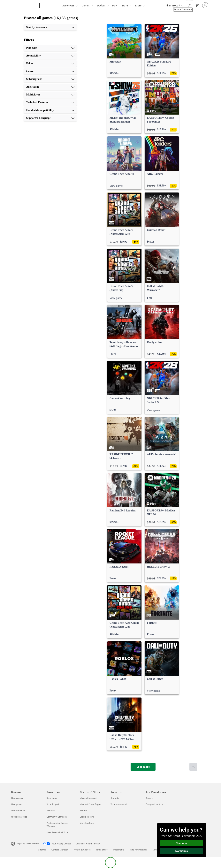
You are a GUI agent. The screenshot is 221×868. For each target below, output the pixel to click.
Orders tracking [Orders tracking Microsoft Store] (87, 817)
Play (114, 5)
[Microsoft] (24, 5)
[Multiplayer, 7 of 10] (50, 95)
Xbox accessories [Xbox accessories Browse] (19, 817)
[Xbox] (50, 5)
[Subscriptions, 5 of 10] (50, 79)
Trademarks (118, 850)
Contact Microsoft (60, 850)
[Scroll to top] (193, 767)
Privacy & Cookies (82, 850)
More (138, 5)
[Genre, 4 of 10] (50, 71)
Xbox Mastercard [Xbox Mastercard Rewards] (118, 804)
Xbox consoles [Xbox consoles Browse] (18, 798)
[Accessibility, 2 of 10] (50, 56)
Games (86, 5)
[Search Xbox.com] (189, 5)
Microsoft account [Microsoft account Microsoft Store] (88, 798)
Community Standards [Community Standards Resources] (57, 817)
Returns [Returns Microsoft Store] (83, 810)
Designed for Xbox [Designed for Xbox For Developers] (155, 804)
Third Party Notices (138, 850)
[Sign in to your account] (205, 5)
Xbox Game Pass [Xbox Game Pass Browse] (19, 810)
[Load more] (143, 767)
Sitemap (42, 850)
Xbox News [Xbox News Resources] (52, 798)
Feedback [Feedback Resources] (51, 810)
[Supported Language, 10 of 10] (50, 118)
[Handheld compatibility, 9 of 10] (50, 110)
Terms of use (102, 850)
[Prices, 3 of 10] (50, 64)
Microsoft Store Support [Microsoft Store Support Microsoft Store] (91, 804)
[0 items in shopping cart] (197, 5)
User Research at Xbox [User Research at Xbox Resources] (57, 832)
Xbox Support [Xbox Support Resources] (53, 804)
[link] (124, 51)
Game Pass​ (68, 5)
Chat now (182, 843)
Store (125, 5)
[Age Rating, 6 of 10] (50, 87)
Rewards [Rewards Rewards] (115, 798)
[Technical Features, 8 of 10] (50, 102)
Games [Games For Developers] (149, 798)
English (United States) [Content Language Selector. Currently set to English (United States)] (28, 843)
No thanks (182, 851)
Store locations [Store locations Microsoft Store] (87, 823)
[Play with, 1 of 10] (50, 48)
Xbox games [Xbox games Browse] (17, 804)
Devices (101, 5)
